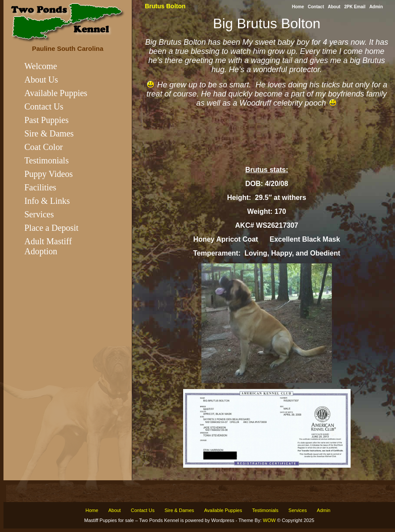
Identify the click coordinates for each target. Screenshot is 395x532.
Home (298, 7)
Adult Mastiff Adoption (48, 246)
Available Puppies (56, 93)
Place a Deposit (51, 228)
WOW (269, 520)
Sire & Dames (49, 133)
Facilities (40, 187)
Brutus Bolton (165, 6)
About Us (41, 80)
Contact (316, 7)
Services (39, 214)
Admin (376, 7)
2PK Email (355, 7)
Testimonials (47, 160)
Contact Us (44, 106)
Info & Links (47, 201)
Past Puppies (47, 120)
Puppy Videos (49, 174)
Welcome (41, 66)
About (334, 7)
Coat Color (44, 147)
